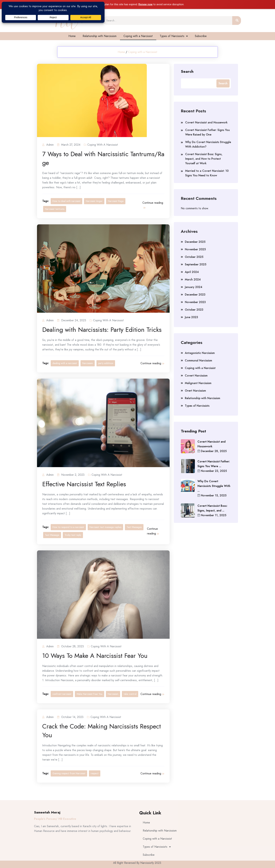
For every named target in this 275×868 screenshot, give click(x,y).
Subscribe (201, 36)
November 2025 (195, 249)
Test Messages (134, 527)
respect (95, 773)
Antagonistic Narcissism (200, 353)
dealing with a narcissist (65, 363)
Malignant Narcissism (198, 383)
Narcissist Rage (116, 201)
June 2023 (191, 317)
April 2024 (192, 272)
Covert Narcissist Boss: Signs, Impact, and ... (212, 508)
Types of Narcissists (174, 36)
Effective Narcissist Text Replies (84, 484)
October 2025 (194, 257)
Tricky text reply (73, 535)
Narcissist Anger (94, 201)
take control (130, 694)
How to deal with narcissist (66, 201)
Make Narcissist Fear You (90, 694)
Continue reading (153, 205)
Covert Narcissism (196, 376)
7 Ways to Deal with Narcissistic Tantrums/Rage (103, 158)
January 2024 (194, 287)
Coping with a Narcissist (138, 36)
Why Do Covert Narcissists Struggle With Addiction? (208, 144)
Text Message (52, 535)
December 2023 (195, 295)
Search (187, 71)
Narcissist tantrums (55, 209)
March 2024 (193, 279)
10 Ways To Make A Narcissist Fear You (95, 656)
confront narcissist (62, 694)
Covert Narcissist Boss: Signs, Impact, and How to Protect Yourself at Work (204, 159)
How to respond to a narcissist (68, 527)
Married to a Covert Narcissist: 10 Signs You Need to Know (207, 173)
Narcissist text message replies (105, 527)
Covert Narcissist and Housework (206, 122)
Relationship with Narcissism (100, 36)
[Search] (237, 21)
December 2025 (195, 242)
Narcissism (88, 363)
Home (72, 36)
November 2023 (195, 302)
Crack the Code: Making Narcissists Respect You (102, 731)
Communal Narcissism (198, 360)
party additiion (106, 363)
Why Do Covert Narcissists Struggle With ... (214, 486)
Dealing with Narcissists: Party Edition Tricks (102, 330)
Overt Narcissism (195, 391)
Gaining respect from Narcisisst (69, 773)
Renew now (145, 4)
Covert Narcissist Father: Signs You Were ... (214, 464)
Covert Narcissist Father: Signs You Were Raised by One (207, 132)
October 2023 (194, 310)
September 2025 (196, 264)
